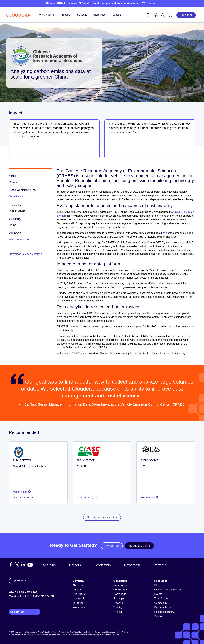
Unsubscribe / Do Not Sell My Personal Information (97, 632)
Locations (78, 603)
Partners (160, 565)
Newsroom (132, 565)
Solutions (82, 15)
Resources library (164, 612)
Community (161, 603)
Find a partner (121, 598)
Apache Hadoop (15, 635)
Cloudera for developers (168, 590)
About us (49, 565)
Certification (120, 585)
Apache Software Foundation (77, 635)
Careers (75, 565)
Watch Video (22, 492)
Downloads (120, 594)
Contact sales (121, 590)
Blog (157, 585)
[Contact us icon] (148, 16)
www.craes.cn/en (20, 239)
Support (117, 15)
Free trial (186, 15)
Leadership (103, 565)
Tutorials (118, 612)
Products (65, 15)
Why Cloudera (46, 15)
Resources (100, 15)
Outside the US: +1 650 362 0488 (31, 596)
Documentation (163, 607)
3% (127, 237)
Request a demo (139, 546)
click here (116, 635)
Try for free (112, 546)
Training (118, 607)
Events (158, 594)
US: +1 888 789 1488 (23, 592)
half (165, 233)
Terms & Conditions (45, 632)
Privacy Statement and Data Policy (66, 632)
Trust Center (161, 598)
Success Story (22, 498)
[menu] (156, 15)
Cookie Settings (122, 632)
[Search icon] (163, 16)
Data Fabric (16, 196)
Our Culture (79, 594)
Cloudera (15, 182)
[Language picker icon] (171, 16)
